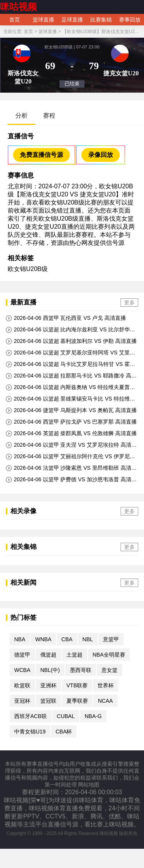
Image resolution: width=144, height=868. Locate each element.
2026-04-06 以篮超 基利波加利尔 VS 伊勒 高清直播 (71, 341)
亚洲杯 (48, 685)
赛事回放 (130, 20)
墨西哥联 (81, 670)
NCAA (105, 701)
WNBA (43, 639)
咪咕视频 (18, 7)
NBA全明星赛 (109, 655)
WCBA (22, 670)
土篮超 (74, 655)
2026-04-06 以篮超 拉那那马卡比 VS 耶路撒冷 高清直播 (71, 376)
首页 (15, 20)
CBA (67, 639)
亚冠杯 (22, 701)
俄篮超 (48, 655)
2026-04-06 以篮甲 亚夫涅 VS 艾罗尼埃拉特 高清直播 (71, 445)
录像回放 (101, 155)
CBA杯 (64, 732)
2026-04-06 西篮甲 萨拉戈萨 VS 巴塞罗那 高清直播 (71, 422)
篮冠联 (48, 701)
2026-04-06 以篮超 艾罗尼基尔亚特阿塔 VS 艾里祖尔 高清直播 (70, 353)
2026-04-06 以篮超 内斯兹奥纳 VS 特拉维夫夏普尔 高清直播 (70, 387)
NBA (20, 639)
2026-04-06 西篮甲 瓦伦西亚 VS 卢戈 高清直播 (66, 318)
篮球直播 (43, 20)
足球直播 (72, 20)
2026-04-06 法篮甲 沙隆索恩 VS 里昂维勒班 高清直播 (71, 468)
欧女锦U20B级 (28, 269)
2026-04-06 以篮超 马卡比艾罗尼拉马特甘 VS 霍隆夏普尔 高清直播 (70, 364)
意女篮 (109, 670)
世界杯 (106, 685)
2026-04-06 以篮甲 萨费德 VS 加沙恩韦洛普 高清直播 (71, 480)
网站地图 (89, 785)
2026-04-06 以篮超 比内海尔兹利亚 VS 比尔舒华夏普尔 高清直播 (70, 330)
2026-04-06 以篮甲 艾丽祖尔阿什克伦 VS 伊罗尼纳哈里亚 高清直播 (70, 457)
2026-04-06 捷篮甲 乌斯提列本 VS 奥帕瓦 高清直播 (71, 410)
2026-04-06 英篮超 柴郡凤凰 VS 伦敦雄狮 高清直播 (71, 433)
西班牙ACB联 (31, 716)
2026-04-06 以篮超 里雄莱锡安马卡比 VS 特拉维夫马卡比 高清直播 (70, 399)
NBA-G (93, 716)
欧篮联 (22, 685)
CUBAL (66, 716)
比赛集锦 (101, 20)
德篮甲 (22, 655)
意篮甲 (111, 639)
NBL (88, 639)
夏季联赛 (77, 701)
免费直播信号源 (41, 154)
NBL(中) (50, 670)
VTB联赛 (77, 685)
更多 (129, 303)
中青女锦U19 (30, 732)
